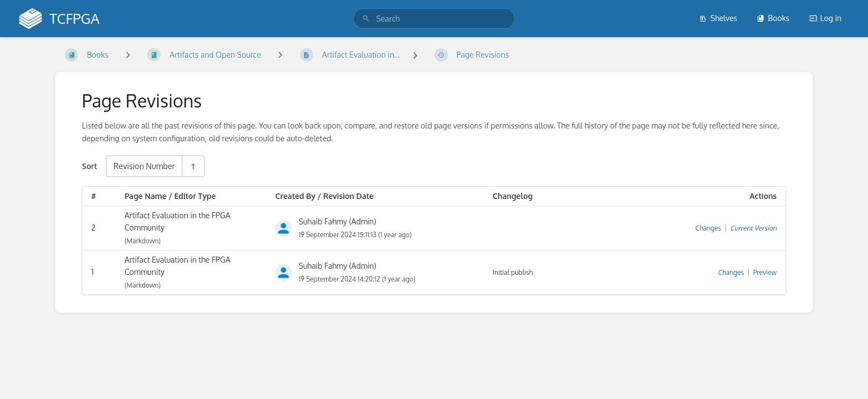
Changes (708, 228)
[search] (434, 19)
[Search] (366, 19)
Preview (765, 272)
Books (773, 18)
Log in (825, 18)
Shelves (718, 18)
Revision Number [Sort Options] (144, 166)
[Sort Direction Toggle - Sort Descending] (193, 166)
